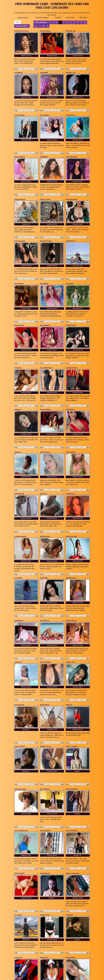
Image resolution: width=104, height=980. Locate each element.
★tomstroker (19, 906)
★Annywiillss (70, 869)
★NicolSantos (19, 297)
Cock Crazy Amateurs (42, 17)
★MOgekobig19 (20, 183)
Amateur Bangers (23, 17)
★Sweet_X (44, 449)
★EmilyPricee (70, 221)
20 (44, 26)
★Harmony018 (19, 793)
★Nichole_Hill (71, 31)
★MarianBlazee (20, 145)
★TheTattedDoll (45, 602)
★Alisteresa (44, 869)
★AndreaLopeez (71, 145)
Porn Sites (58, 17)
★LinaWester (45, 107)
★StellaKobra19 (71, 488)
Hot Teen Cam (70, 17)
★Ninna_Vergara (71, 678)
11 (36, 26)
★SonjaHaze (44, 259)
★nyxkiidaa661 (19, 107)
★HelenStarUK (45, 412)
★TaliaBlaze (18, 68)
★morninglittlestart (21, 754)
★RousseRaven (71, 564)
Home (17, 22)
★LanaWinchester (46, 336)
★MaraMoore (19, 564)
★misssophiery (45, 31)
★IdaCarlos (18, 602)
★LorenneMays (45, 373)
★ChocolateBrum (72, 754)
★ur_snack (18, 830)
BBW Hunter (83, 17)
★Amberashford (71, 336)
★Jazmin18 (18, 869)
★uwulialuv (18, 525)
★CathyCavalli (71, 297)
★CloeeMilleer (45, 297)
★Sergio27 (69, 830)
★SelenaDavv (45, 640)
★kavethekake (19, 640)
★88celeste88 (19, 449)
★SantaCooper (45, 793)
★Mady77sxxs (45, 830)
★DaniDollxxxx (71, 525)
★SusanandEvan (72, 716)
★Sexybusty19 (45, 754)
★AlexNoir (18, 336)
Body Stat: (26, 52)
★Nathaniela (70, 373)
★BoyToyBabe (71, 412)
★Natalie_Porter (46, 678)
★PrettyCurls (45, 564)
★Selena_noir (70, 68)
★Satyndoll (44, 68)
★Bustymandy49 (20, 716)
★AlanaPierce (71, 107)
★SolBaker (44, 145)
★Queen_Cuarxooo (72, 793)
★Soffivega (44, 525)
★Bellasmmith (45, 488)
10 (85, 22)
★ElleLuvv (18, 373)
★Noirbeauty (70, 449)
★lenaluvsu (70, 259)
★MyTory (69, 640)
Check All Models (41, 22)
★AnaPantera (19, 259)
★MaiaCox (18, 412)
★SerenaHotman (72, 183)
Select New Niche (22, 26)
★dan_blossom (20, 678)
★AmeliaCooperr (46, 221)
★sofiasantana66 (20, 488)
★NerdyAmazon (20, 221)
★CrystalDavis (45, 716)
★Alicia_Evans (45, 183)
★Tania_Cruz (70, 602)
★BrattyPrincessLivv (22, 31)
